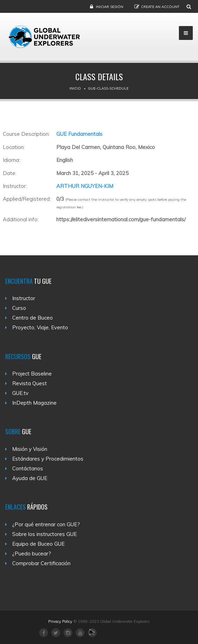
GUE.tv (20, 393)
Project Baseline (32, 374)
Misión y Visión (30, 449)
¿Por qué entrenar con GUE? (46, 524)
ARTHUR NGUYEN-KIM (85, 186)
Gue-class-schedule (108, 88)
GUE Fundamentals (79, 134)
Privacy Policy (60, 621)
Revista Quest (30, 383)
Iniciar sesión (110, 7)
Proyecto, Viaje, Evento (40, 327)
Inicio (75, 88)
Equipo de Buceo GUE (38, 544)
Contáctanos (28, 468)
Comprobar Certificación (41, 563)
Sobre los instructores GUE (44, 534)
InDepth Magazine (34, 403)
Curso (19, 308)
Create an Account (160, 7)
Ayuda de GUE (30, 478)
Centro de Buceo (32, 318)
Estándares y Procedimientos (48, 459)
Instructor (24, 298)
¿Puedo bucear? (32, 554)
